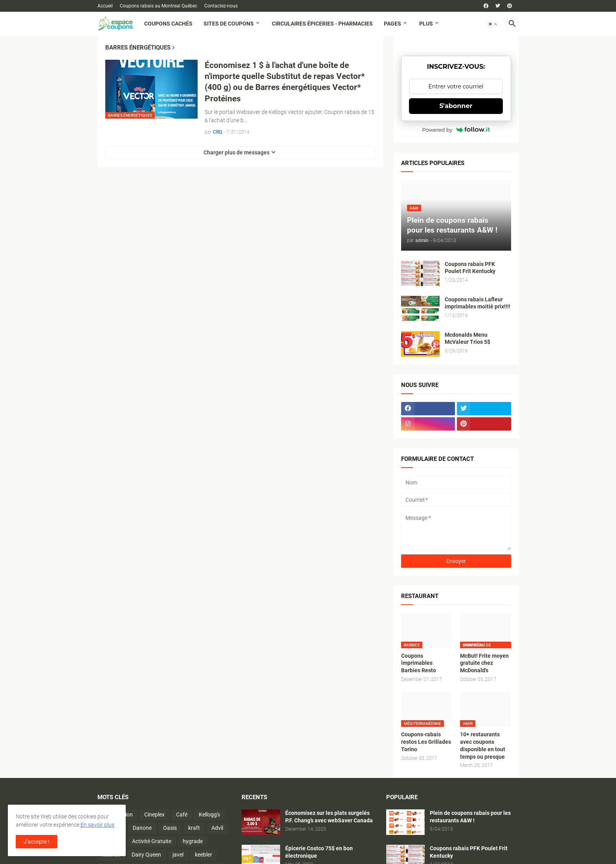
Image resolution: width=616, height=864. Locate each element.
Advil (217, 828)
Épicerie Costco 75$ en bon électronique (319, 852)
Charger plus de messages (236, 152)
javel (178, 855)
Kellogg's (209, 814)
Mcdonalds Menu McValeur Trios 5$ (467, 338)
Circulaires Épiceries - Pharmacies (322, 24)
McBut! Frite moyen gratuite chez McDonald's (484, 663)
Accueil (105, 6)
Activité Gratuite (152, 841)
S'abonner (456, 106)
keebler (203, 855)
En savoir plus (97, 825)
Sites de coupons (229, 24)
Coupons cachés (168, 24)
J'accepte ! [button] (37, 842)
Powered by (456, 130)
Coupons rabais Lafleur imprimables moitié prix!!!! (478, 303)
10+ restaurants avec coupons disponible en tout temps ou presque (483, 746)
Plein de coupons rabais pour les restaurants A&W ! (470, 817)
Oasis (170, 828)
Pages (392, 24)
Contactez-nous (221, 6)
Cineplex (154, 814)
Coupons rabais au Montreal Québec (159, 6)
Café (182, 814)
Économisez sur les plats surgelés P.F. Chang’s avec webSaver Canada (329, 817)
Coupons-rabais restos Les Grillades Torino (426, 742)
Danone (142, 828)
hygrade (193, 841)
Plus (426, 24)
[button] (493, 24)
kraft (194, 828)
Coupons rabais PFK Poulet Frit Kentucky (470, 268)
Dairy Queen (146, 855)
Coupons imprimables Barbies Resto (419, 663)
